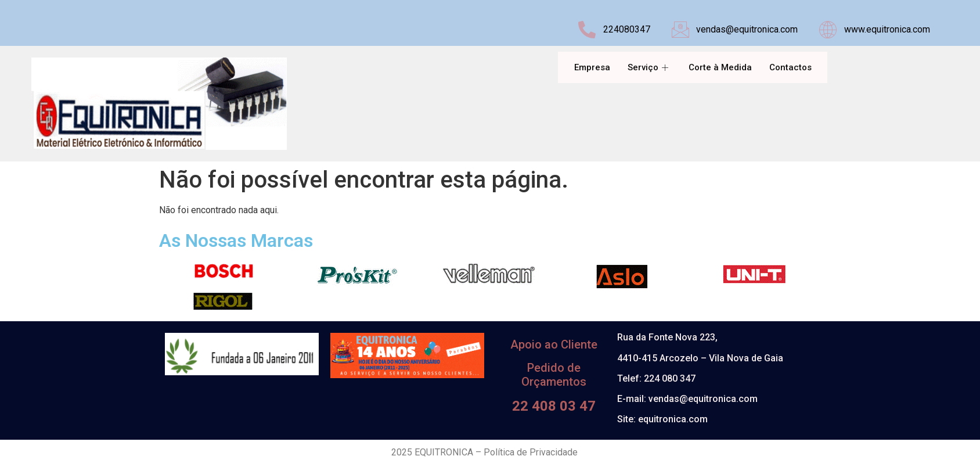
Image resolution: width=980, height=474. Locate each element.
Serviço (649, 67)
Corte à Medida (720, 67)
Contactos (790, 67)
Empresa (592, 67)
